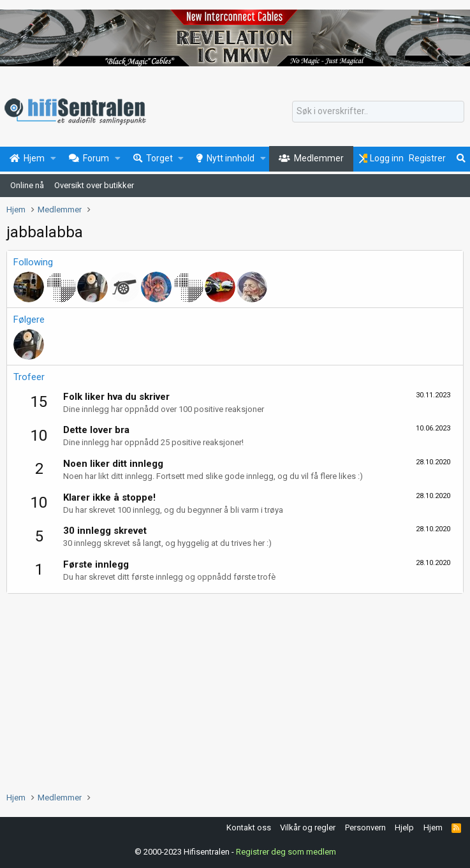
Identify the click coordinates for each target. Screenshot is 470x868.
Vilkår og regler (308, 828)
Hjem (433, 828)
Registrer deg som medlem (286, 852)
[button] (53, 159)
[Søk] (378, 112)
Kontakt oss (249, 828)
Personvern (365, 828)
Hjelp (404, 828)
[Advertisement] (235, 689)
